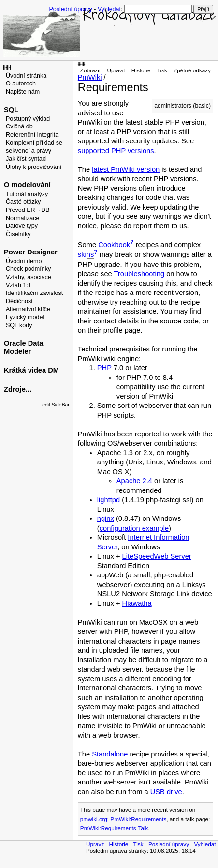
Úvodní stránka (26, 76)
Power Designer (31, 252)
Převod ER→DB (28, 210)
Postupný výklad (28, 119)
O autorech (21, 84)
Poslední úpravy (71, 9)
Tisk (162, 70)
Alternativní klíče (28, 309)
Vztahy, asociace (29, 277)
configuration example (134, 528)
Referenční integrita (32, 135)
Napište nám (23, 92)
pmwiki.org (94, 819)
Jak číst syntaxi (26, 159)
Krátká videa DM (31, 370)
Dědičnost (19, 301)
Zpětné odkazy (192, 70)
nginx (106, 518)
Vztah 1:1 (19, 285)
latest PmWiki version (126, 169)
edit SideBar (56, 405)
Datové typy (22, 226)
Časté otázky (23, 202)
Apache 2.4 (134, 481)
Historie (141, 70)
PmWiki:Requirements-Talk (114, 828)
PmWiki (90, 77)
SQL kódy (19, 325)
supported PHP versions (116, 151)
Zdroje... (18, 389)
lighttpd (109, 500)
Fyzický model (25, 317)
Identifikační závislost (34, 293)
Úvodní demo (24, 261)
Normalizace (23, 218)
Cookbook (114, 245)
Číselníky (18, 234)
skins (86, 254)
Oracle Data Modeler (23, 347)
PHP (104, 368)
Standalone (110, 754)
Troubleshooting (139, 274)
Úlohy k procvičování (34, 167)
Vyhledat (109, 9)
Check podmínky (28, 269)
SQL (11, 110)
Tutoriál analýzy (27, 194)
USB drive (166, 792)
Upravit (116, 70)
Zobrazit (90, 70)
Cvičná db (19, 126)
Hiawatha (137, 603)
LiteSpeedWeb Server (157, 556)
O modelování (27, 185)
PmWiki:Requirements (138, 819)
